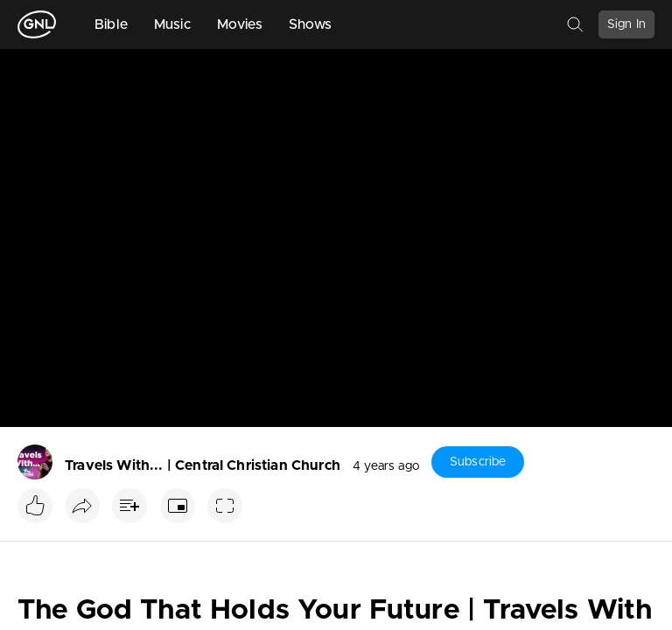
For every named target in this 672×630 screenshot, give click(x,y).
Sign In (626, 24)
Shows (311, 24)
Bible (111, 24)
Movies (240, 24)
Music (172, 24)
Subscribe (478, 462)
